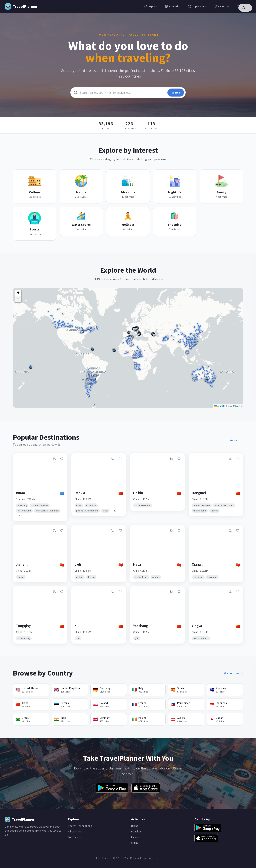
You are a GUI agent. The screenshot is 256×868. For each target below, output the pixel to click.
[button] (163, 339)
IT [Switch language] (245, 8)
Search (176, 93)
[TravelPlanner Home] (21, 6)
